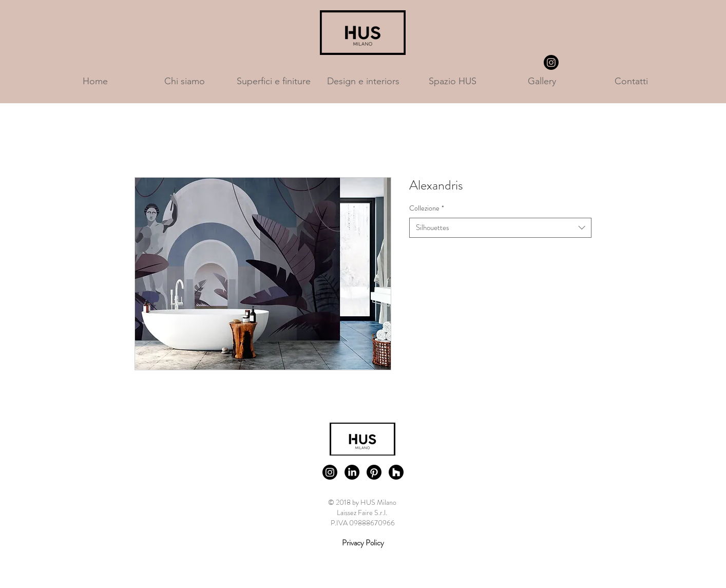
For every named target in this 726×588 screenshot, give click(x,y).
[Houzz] (396, 472)
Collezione (427, 208)
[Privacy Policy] (363, 543)
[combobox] (500, 228)
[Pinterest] (374, 472)
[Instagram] (551, 62)
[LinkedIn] (352, 472)
